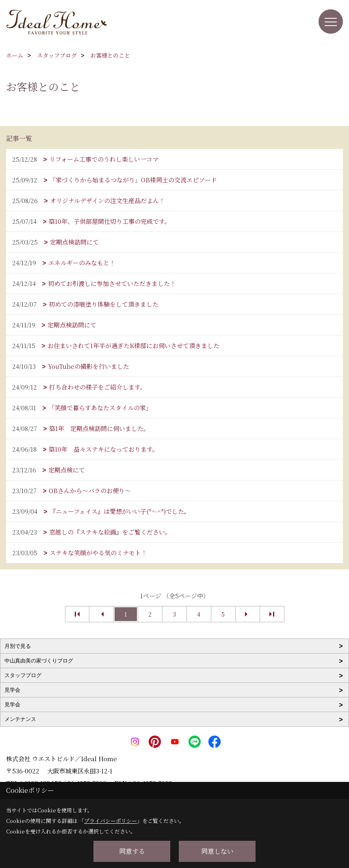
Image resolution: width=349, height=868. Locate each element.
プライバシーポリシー (111, 821)
